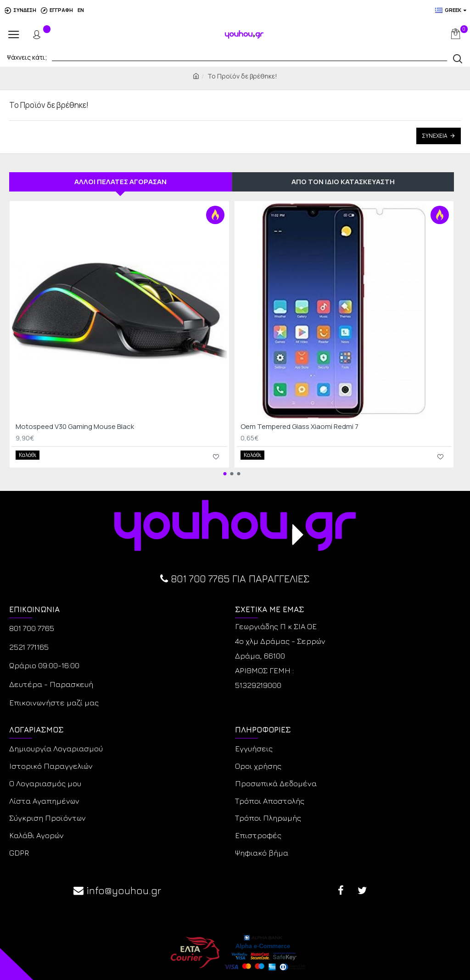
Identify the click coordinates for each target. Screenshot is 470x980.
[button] (225, 471)
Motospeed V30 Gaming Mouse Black (75, 427)
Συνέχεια (435, 136)
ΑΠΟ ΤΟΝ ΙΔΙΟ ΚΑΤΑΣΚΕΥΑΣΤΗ (343, 182)
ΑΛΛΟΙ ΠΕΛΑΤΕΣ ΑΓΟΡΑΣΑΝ (120, 182)
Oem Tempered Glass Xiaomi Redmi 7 (299, 427)
